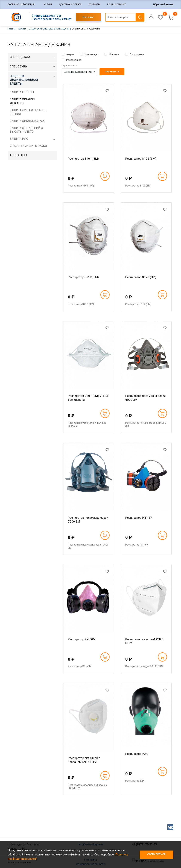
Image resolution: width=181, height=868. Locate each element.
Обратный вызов (163, 4)
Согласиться (156, 854)
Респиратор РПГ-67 (139, 518)
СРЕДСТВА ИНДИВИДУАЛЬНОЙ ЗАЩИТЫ (49, 29)
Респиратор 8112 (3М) (83, 277)
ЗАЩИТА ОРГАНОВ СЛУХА (27, 121)
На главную (91, 54)
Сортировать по (69, 66)
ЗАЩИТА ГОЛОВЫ (22, 92)
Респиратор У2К (136, 754)
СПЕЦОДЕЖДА (20, 57)
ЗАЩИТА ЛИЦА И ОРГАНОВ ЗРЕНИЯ (28, 112)
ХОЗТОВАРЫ (18, 155)
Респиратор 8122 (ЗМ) (141, 277)
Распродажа (74, 60)
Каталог (88, 17)
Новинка (114, 54)
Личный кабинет (116, 4)
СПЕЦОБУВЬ (18, 66)
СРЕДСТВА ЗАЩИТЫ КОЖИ (28, 146)
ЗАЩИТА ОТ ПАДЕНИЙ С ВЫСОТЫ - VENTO (26, 130)
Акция (70, 54)
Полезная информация (21, 4)
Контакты (94, 4)
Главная (12, 29)
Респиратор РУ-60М (82, 639)
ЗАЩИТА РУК (19, 139)
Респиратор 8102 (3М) (141, 159)
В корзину (105, 176)
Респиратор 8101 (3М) (83, 159)
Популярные (137, 54)
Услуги (48, 4)
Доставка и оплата (70, 4)
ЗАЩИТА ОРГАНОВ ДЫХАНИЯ (22, 101)
